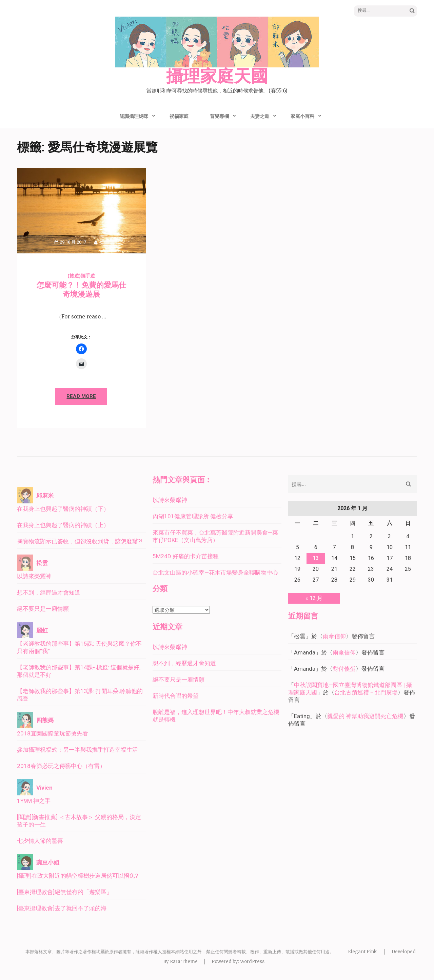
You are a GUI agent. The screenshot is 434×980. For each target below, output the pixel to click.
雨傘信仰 (334, 636)
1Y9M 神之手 (34, 801)
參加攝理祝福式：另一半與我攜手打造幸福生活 (77, 750)
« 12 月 (314, 598)
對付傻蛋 (344, 669)
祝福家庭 (179, 116)
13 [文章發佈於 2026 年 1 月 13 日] (316, 558)
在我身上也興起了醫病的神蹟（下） (63, 509)
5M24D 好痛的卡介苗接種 (186, 556)
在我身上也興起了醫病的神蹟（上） (63, 525)
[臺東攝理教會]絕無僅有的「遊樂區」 (65, 892)
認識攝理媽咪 (134, 116)
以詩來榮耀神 (34, 576)
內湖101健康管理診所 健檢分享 (193, 516)
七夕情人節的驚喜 (40, 841)
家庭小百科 (302, 116)
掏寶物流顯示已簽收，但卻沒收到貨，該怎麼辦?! (80, 541)
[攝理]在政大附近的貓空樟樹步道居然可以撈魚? (77, 876)
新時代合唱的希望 (176, 696)
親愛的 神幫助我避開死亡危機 (365, 716)
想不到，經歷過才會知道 (49, 592)
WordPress (252, 962)
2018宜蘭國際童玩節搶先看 (53, 733)
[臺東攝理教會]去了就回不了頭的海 (62, 908)
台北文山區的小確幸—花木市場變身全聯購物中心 (215, 572)
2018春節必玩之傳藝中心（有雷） (61, 766)
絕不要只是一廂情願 (43, 609)
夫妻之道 (260, 116)
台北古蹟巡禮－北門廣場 (366, 692)
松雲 (104, 242)
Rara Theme (184, 962)
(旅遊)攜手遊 (81, 276)
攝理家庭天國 (217, 77)
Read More (81, 396)
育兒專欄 (219, 116)
